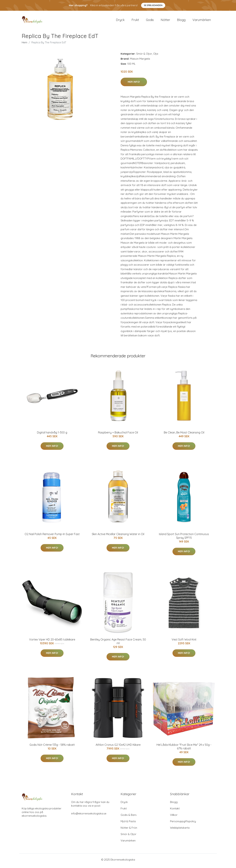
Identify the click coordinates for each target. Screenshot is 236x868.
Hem (24, 45)
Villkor (174, 817)
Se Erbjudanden (153, 5)
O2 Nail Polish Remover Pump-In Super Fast (52, 536)
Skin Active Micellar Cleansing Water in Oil (118, 536)
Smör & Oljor (144, 56)
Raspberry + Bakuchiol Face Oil (118, 435)
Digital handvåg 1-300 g (52, 435)
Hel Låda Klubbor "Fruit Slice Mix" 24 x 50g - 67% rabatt (184, 749)
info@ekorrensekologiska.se (89, 816)
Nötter (165, 21)
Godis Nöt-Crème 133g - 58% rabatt (52, 747)
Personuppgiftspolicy (183, 824)
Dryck (120, 21)
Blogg (181, 21)
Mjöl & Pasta (128, 824)
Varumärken (202, 21)
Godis (150, 21)
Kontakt (175, 811)
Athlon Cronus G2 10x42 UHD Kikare (118, 747)
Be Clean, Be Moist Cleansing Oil (184, 435)
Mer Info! (134, 84)
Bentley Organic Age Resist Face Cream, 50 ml (118, 644)
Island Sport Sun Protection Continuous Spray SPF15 (184, 538)
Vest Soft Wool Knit (184, 642)
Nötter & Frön (129, 830)
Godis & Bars (129, 817)
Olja (156, 56)
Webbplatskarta (180, 830)
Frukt (135, 21)
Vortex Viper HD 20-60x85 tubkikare (52, 642)
